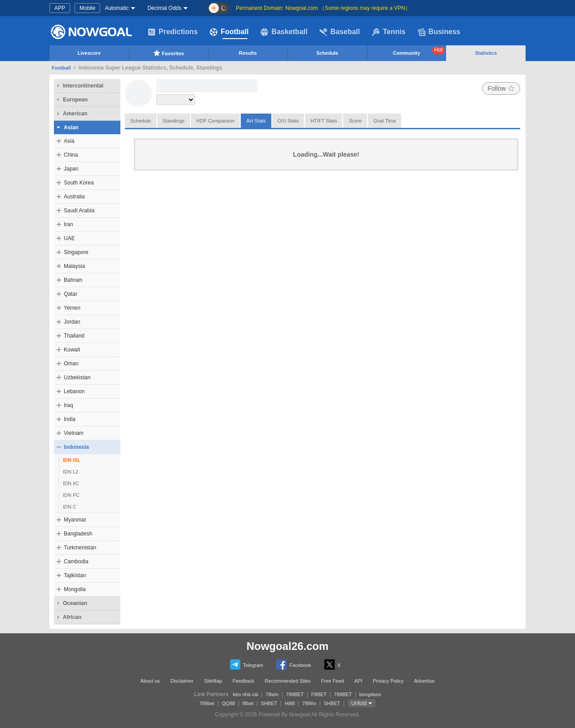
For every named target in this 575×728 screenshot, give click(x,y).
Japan (71, 169)
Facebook (294, 664)
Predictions (173, 32)
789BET (295, 694)
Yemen (72, 308)
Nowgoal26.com (288, 646)
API (358, 681)
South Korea (79, 183)
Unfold (359, 703)
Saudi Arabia (79, 211)
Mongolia (75, 589)
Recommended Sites (287, 681)
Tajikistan (75, 575)
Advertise (425, 681)
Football (229, 32)
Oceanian (75, 603)
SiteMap (213, 681)
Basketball (284, 32)
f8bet (248, 703)
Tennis (389, 32)
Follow (501, 88)
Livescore (89, 53)
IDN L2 (71, 472)
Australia (74, 197)
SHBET (269, 703)
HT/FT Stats (324, 121)
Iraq (69, 405)
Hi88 (290, 703)
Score (355, 121)
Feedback (243, 681)
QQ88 (228, 703)
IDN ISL (72, 460)
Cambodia (76, 561)
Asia (69, 141)
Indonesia (76, 447)
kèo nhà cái (246, 694)
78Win (309, 703)
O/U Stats (288, 121)
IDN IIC (71, 483)
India (70, 419)
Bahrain (73, 280)
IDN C (70, 507)
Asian (71, 127)
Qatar (71, 294)
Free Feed (333, 681)
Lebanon (74, 391)
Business (439, 32)
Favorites (169, 53)
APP (60, 8)
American (75, 114)
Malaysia (74, 266)
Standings (174, 121)
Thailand (74, 336)
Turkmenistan (80, 548)
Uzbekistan (77, 377)
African (72, 617)
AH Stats (256, 121)
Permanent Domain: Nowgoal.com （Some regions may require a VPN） (323, 8)
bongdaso (370, 694)
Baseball (340, 32)
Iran (69, 224)
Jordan (72, 322)
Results (248, 53)
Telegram (247, 664)
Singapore (76, 252)
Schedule (327, 53)
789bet (207, 703)
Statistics (486, 53)
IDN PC (71, 495)
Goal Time (385, 121)
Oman (71, 364)
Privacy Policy (388, 681)
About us (150, 681)
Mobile (87, 8)
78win (272, 694)
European (75, 100)
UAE (69, 238)
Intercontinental (83, 86)
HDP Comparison (215, 121)
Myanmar (75, 520)
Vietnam (74, 433)
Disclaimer (182, 681)
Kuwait (72, 350)
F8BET (319, 694)
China (71, 155)
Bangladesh (78, 534)
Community (419, 51)
